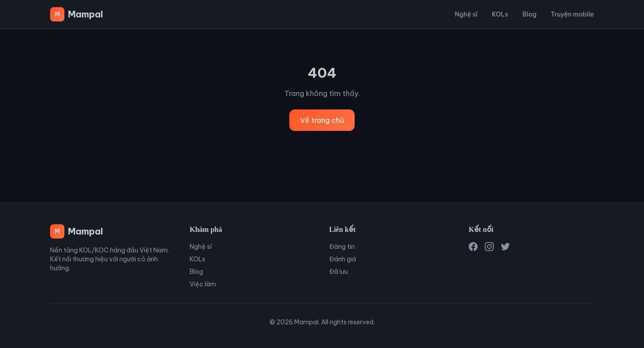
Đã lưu (339, 272)
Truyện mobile (572, 14)
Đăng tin (342, 247)
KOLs (500, 14)
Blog (529, 14)
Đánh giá (343, 259)
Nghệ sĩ (466, 14)
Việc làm (203, 284)
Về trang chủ (322, 120)
